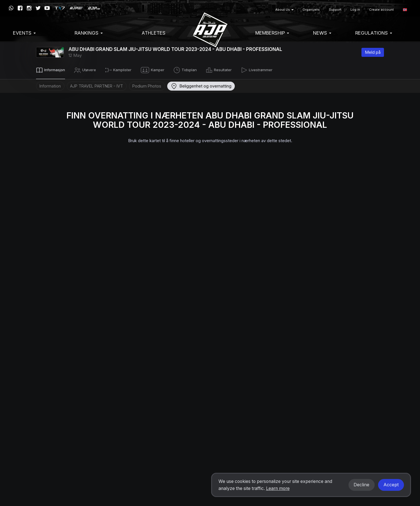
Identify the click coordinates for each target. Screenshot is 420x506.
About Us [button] (284, 10)
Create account (381, 10)
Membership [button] (272, 33)
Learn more (278, 488)
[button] (405, 10)
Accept (391, 485)
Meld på (373, 52)
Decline (361, 485)
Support (335, 10)
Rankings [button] (89, 33)
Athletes (154, 33)
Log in (355, 10)
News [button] (322, 33)
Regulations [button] (374, 33)
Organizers (311, 10)
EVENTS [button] (24, 33)
